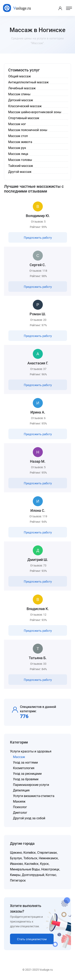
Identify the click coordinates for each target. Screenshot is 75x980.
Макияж (19, 801)
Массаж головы (20, 160)
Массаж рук (17, 148)
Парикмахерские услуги (31, 785)
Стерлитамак (47, 853)
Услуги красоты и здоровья (31, 751)
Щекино (16, 853)
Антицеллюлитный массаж (28, 82)
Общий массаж (19, 76)
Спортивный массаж (24, 118)
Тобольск (30, 858)
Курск (44, 864)
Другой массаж (20, 172)
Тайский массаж (21, 166)
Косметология (24, 768)
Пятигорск (18, 880)
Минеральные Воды (25, 869)
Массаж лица (18, 154)
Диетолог (20, 813)
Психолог (20, 807)
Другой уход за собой (29, 818)
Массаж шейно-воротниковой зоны (35, 112)
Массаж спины (19, 94)
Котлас (51, 875)
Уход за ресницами (27, 774)
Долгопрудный (33, 875)
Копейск (30, 853)
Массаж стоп (18, 136)
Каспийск (31, 864)
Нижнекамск (48, 858)
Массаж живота (20, 142)
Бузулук (16, 858)
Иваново (16, 864)
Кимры (15, 875)
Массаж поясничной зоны (28, 130)
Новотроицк (50, 869)
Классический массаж (25, 106)
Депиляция (21, 790)
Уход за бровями (26, 779)
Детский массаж (21, 100)
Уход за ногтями (25, 762)
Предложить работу (38, 238)
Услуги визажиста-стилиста (34, 796)
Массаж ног (17, 124)
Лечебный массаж (22, 88)
